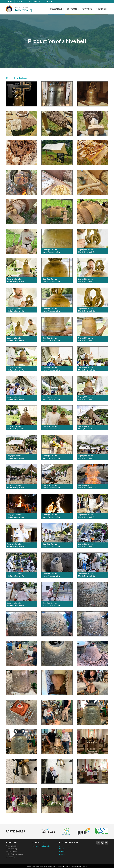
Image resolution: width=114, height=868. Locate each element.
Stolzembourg (57, 9)
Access (37, 2)
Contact (48, 2)
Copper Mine (73, 9)
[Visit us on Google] (102, 843)
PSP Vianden (87, 9)
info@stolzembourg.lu (41, 846)
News (28, 2)
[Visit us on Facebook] (98, 843)
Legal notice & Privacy (66, 866)
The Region (101, 9)
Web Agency (78, 866)
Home (10, 2)
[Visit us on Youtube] (106, 843)
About (19, 2)
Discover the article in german (18, 78)
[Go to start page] (19, 9)
